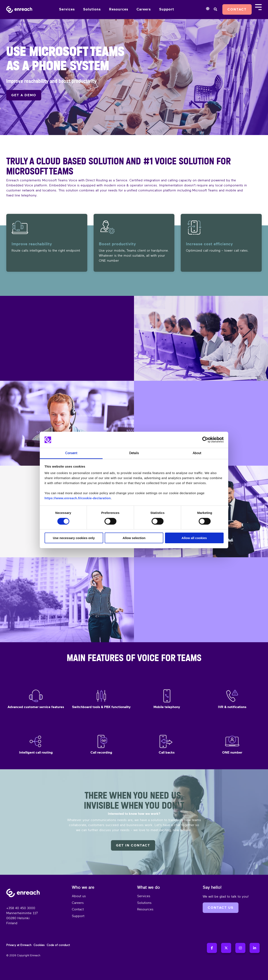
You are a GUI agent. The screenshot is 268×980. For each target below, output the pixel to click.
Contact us (221, 908)
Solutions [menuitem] (144, 903)
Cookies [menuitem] (39, 945)
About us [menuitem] (79, 896)
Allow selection (134, 538)
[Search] (215, 9)
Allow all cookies (194, 538)
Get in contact (133, 845)
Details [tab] (134, 453)
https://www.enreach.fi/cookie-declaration (78, 498)
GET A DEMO (24, 95)
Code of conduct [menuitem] (58, 945)
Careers (144, 9)
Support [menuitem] (78, 916)
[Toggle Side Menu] (258, 7)
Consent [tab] (71, 453)
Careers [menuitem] (78, 903)
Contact (237, 9)
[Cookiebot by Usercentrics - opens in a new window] (205, 440)
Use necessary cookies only (74, 538)
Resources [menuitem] (145, 909)
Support (167, 9)
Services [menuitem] (144, 896)
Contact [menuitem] (78, 909)
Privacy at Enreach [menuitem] (19, 945)
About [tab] (197, 453)
